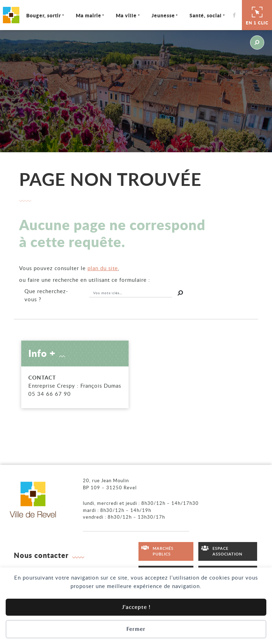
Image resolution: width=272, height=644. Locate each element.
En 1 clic (257, 15)
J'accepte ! (136, 607)
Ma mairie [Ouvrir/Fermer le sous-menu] (90, 15)
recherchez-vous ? (46, 295)
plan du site (103, 268)
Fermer (136, 629)
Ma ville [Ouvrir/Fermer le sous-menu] (127, 15)
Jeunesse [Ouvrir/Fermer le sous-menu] (164, 15)
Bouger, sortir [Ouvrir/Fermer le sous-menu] (45, 15)
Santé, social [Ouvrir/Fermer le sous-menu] (207, 15)
